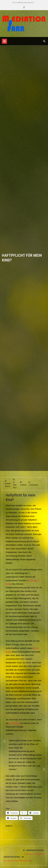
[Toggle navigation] (4, 41)
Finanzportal (15, 729)
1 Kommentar (33, 491)
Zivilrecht (23, 491)
